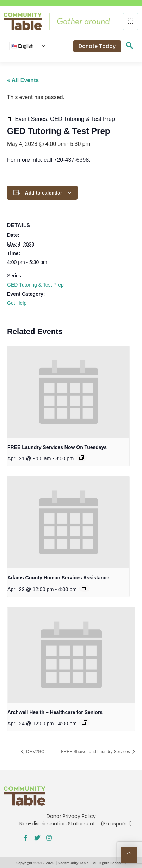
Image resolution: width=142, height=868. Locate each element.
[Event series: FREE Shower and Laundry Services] (82, 457)
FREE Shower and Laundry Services (96, 752)
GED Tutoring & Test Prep (35, 285)
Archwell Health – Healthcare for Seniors (55, 712)
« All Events (23, 80)
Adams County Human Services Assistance (58, 578)
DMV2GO (35, 752)
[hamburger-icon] (131, 21)
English (22, 46)
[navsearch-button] (130, 46)
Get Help (17, 303)
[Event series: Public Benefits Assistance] (85, 588)
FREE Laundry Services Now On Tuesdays (57, 447)
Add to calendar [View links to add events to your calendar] (44, 193)
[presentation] (68, 392)
